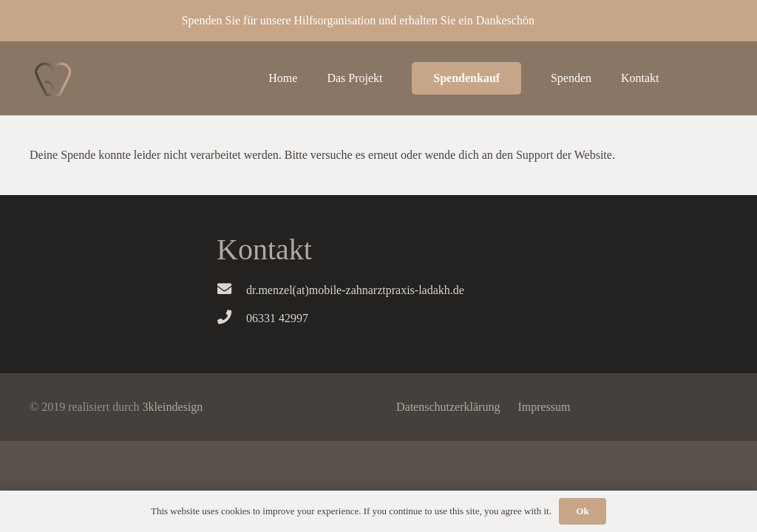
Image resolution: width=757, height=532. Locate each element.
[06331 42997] (231, 318)
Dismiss (557, 20)
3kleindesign (173, 407)
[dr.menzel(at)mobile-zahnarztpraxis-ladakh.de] (231, 290)
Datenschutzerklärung (448, 407)
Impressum (544, 407)
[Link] (53, 78)
